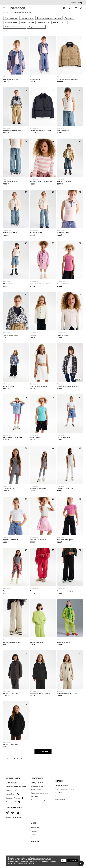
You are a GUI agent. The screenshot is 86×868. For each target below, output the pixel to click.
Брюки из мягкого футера (66, 591)
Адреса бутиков (12, 794)
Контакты (34, 845)
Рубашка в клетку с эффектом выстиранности (68, 386)
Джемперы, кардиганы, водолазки (49, 18)
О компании (35, 828)
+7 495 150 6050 (12, 783)
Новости (58, 796)
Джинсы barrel (35, 79)
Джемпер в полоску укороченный (41, 182)
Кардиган (33, 335)
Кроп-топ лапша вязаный (39, 386)
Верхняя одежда (11, 18)
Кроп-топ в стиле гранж (11, 540)
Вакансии (34, 831)
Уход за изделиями (62, 786)
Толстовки (69, 18)
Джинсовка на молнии (11, 79)
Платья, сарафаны (27, 22)
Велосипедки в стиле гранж (13, 437)
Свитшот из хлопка (37, 642)
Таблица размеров (37, 783)
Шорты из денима (9, 284)
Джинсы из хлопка (36, 233)
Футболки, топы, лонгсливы (15, 27)
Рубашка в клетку (9, 386)
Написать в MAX (13, 802)
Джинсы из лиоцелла (10, 182)
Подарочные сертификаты (39, 793)
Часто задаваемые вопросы (65, 789)
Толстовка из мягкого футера (40, 693)
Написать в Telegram (15, 798)
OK (63, 861)
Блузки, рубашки (11, 22)
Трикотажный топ (63, 130)
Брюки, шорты (43, 22)
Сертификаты (60, 799)
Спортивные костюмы (37, 27)
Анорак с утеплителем (11, 693)
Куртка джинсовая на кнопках (40, 284)
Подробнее (73, 861)
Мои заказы (35, 796)
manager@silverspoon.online (16, 786)
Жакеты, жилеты (27, 18)
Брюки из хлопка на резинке (13, 130)
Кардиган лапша (63, 335)
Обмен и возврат (36, 790)
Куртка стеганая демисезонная (67, 79)
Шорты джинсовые (63, 437)
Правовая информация (38, 800)
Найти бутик (77, 2)
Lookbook (59, 792)
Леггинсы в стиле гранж (38, 488)
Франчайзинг (35, 841)
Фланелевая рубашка (11, 335)
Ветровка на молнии (64, 182)
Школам (33, 834)
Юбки (64, 22)
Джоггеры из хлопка (37, 591)
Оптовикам (34, 838)
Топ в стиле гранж (63, 284)
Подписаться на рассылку (14, 817)
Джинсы (55, 22)
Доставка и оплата (37, 786)
